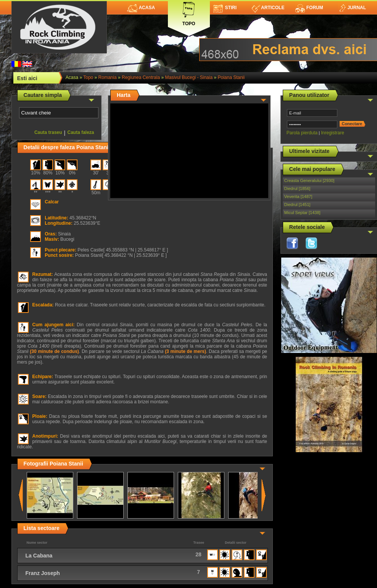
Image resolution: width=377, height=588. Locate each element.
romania (108, 77)
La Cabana (39, 556)
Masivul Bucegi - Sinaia (189, 77)
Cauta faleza (81, 132)
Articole (268, 8)
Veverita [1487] (298, 197)
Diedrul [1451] (297, 205)
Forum (309, 8)
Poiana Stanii (231, 77)
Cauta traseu (48, 132)
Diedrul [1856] (297, 188)
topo (88, 77)
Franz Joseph (43, 573)
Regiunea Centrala (141, 77)
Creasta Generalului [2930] (309, 180)
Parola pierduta (302, 133)
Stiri (225, 8)
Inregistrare (333, 133)
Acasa (141, 8)
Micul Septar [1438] (302, 213)
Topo (189, 12)
